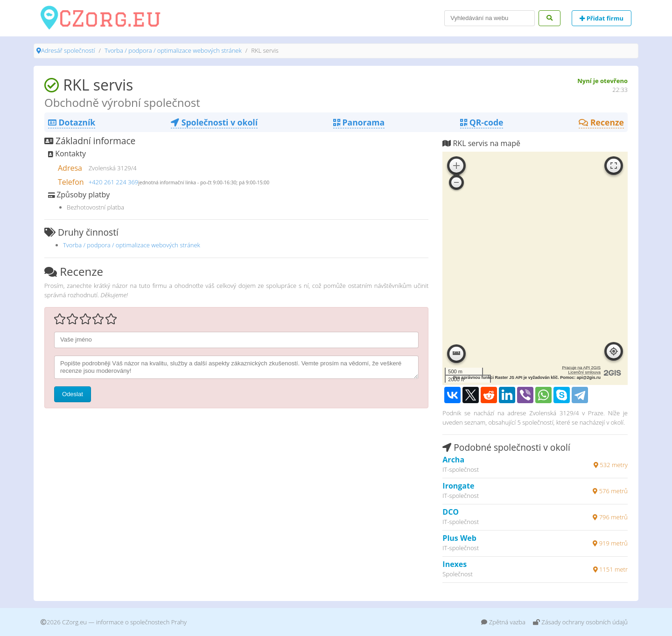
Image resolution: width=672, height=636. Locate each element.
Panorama (359, 122)
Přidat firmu (602, 18)
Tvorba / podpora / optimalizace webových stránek (173, 50)
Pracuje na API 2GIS (581, 368)
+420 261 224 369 (114, 182)
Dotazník (72, 122)
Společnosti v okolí (214, 122)
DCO (451, 512)
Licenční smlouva (584, 372)
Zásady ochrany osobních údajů (580, 622)
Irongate (458, 486)
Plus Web (459, 538)
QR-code (482, 122)
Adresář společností (68, 50)
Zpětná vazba (503, 622)
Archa (453, 460)
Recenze (601, 122)
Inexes (455, 564)
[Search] (490, 18)
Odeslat (73, 394)
